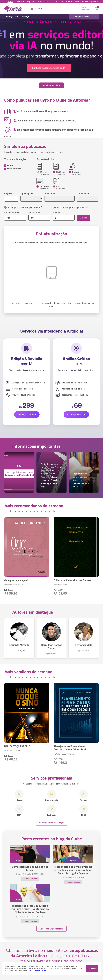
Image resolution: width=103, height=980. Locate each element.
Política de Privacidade (37, 971)
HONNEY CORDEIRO (13, 751)
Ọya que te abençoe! (16, 580)
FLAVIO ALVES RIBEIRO (64, 754)
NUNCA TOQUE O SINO (17, 746)
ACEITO (92, 968)
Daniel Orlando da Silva (14, 585)
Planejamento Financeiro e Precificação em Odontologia (70, 748)
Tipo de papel (27, 193)
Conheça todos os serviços (51, 823)
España (30, 1)
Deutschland (43, 1)
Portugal (20, 1)
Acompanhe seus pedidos (87, 1)
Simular (84, 218)
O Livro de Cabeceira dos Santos (72, 580)
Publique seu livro (64, 1)
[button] (10, 511)
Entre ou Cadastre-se (85, 9)
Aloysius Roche (60, 585)
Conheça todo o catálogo (17, 16)
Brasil (10, 1)
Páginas (8, 193)
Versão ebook (35, 212)
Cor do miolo (83, 193)
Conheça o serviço (27, 414)
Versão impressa (12, 212)
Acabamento (51, 193)
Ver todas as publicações (51, 929)
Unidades (57, 212)
